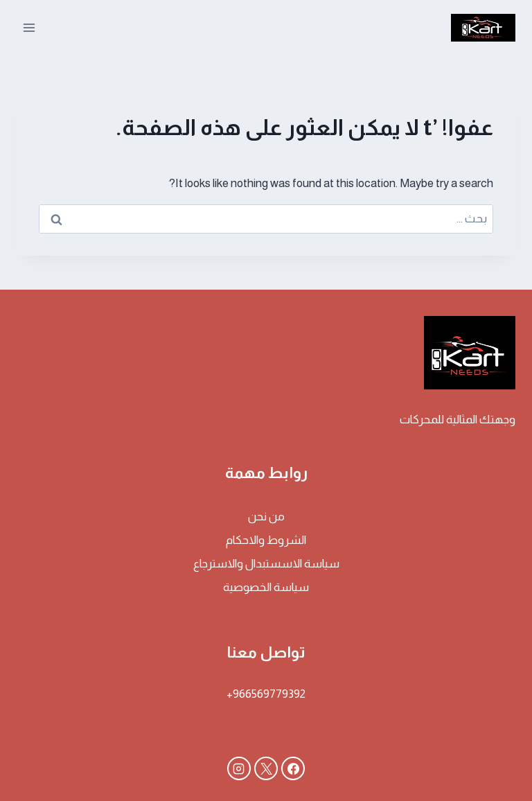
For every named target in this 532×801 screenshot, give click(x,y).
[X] (266, 768)
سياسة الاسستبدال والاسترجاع (266, 564)
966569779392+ (266, 694)
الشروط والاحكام (266, 540)
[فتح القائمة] (29, 27)
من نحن (266, 517)
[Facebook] (293, 768)
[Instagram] (239, 768)
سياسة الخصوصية (266, 587)
